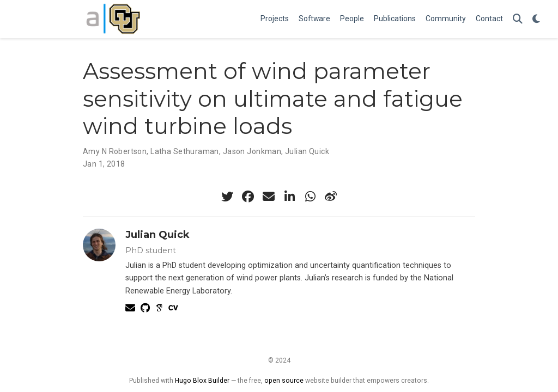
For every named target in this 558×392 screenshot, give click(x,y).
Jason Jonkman (252, 151)
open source (284, 381)
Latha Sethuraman (185, 151)
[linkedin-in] (289, 197)
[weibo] (331, 197)
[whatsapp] (310, 197)
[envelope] (269, 197)
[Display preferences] (536, 19)
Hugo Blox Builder (202, 381)
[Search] (518, 19)
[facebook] (248, 197)
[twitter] (227, 197)
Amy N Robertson (115, 151)
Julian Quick (307, 151)
